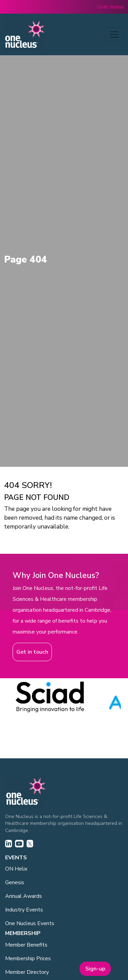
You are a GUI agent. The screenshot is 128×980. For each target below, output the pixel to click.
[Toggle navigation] (114, 34)
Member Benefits (26, 945)
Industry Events (24, 910)
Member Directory (27, 972)
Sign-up (95, 969)
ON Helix (16, 869)
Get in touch (32, 652)
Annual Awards (24, 896)
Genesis (15, 882)
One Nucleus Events (30, 923)
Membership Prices (28, 959)
